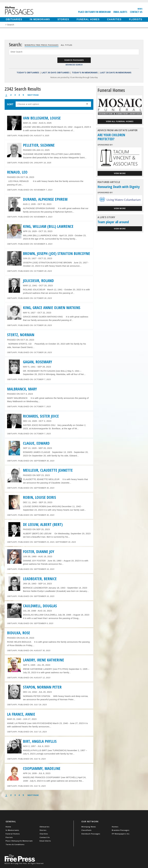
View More (120, 173)
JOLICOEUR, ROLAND (38, 281)
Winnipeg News (89, 827)
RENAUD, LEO (17, 172)
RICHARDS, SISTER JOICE (41, 416)
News (140, 9)
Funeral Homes (88, 19)
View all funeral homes (120, 121)
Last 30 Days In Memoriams (116, 72)
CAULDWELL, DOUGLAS (40, 606)
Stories (63, 19)
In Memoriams (40, 19)
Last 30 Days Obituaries (56, 72)
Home (8, 827)
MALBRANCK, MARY (22, 389)
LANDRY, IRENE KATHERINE (44, 660)
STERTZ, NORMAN (21, 335)
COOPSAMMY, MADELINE (42, 768)
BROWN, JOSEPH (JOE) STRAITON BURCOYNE (57, 254)
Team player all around (113, 222)
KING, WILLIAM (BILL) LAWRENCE (48, 226)
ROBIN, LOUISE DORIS (39, 497)
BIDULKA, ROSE (19, 633)
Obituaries (14, 19)
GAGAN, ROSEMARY (38, 362)
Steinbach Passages (91, 834)
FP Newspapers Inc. (121, 834)
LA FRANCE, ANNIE (21, 714)
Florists (136, 19)
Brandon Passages (121, 830)
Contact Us (136, 12)
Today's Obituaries (28, 72)
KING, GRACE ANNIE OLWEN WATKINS (52, 308)
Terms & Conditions (15, 844)
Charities (114, 19)
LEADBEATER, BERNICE (40, 579)
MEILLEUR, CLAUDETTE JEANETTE (48, 470)
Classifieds (86, 830)
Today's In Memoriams (85, 72)
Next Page (33, 95)
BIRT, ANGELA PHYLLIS (40, 741)
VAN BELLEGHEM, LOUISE (42, 118)
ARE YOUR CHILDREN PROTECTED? (111, 137)
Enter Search (16, 52)
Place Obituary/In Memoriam (94, 12)
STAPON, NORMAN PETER (42, 687)
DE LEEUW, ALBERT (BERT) (43, 524)
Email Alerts (120, 12)
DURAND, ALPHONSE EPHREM (45, 199)
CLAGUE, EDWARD (36, 443)
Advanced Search (74, 65)
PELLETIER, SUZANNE (39, 145)
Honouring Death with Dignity (119, 187)
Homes (115, 827)
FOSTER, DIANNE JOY (39, 552)
